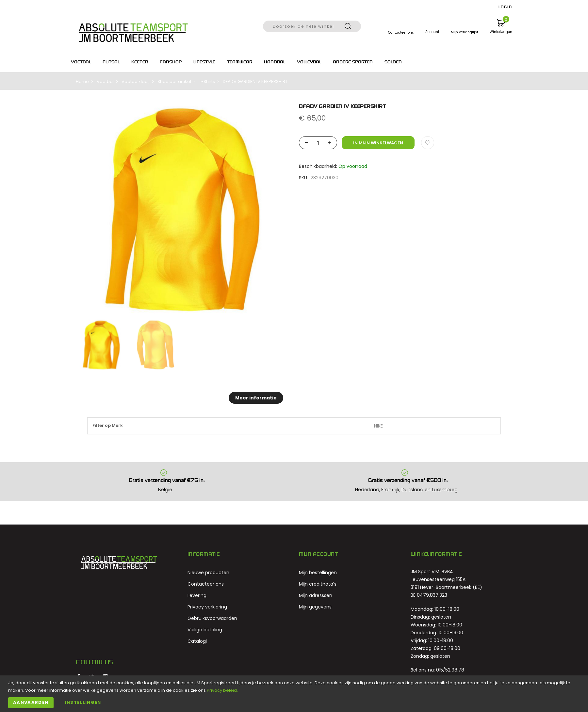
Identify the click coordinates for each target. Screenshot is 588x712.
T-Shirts (207, 81)
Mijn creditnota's (318, 584)
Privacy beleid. (222, 690)
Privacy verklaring (207, 607)
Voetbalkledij (136, 81)
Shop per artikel (174, 81)
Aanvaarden (31, 702)
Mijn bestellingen (318, 573)
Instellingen (83, 702)
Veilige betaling (205, 630)
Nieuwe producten (208, 573)
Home (82, 81)
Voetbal (105, 81)
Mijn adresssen (316, 595)
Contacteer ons (206, 584)
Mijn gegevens (315, 607)
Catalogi (197, 641)
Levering (197, 595)
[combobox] (312, 26)
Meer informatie (256, 398)
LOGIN (505, 7)
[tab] (256, 398)
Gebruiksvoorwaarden (212, 618)
